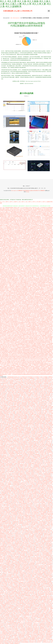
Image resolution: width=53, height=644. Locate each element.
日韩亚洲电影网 (42, 522)
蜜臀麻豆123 (17, 383)
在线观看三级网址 (7, 409)
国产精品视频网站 (20, 583)
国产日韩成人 (41, 592)
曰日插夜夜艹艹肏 (39, 520)
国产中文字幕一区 (15, 487)
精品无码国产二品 (36, 333)
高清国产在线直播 (25, 567)
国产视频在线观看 (49, 514)
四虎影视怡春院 (11, 377)
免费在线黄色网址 (21, 392)
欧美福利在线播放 (14, 586)
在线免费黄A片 (7, 223)
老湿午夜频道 (6, 509)
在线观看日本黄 (31, 290)
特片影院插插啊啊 (19, 456)
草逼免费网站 (9, 562)
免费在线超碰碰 (23, 405)
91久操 (18, 255)
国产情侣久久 (49, 532)
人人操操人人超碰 (6, 497)
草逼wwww (26, 328)
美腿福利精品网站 (47, 474)
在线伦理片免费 (15, 498)
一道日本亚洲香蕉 (4, 218)
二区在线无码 (6, 594)
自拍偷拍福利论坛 (13, 444)
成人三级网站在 (48, 268)
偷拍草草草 (45, 314)
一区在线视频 (43, 577)
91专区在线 (29, 275)
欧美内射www (17, 479)
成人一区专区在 (39, 549)
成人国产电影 (8, 423)
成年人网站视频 (27, 320)
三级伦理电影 (17, 542)
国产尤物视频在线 (24, 334)
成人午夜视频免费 (18, 347)
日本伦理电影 (38, 480)
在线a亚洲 (32, 568)
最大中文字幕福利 (28, 625)
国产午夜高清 (28, 299)
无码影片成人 (39, 554)
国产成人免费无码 (25, 268)
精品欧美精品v (39, 329)
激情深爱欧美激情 (47, 285)
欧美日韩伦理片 (22, 429)
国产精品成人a (5, 421)
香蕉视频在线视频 (42, 599)
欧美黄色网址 (28, 559)
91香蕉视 (31, 217)
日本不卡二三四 (37, 504)
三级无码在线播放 (31, 404)
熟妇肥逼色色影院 (40, 638)
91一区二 (48, 588)
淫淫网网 (3, 262)
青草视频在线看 (3, 553)
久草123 (51, 323)
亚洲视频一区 (39, 584)
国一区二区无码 (25, 588)
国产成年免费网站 (9, 253)
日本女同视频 (39, 413)
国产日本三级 (32, 480)
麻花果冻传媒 (3, 559)
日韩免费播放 (9, 557)
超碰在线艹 (16, 266)
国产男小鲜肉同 (34, 236)
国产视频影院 (13, 527)
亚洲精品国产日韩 (21, 559)
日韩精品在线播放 (45, 553)
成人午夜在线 (6, 433)
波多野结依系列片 (29, 505)
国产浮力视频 (32, 456)
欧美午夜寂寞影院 (47, 271)
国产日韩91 (10, 224)
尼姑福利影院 (20, 451)
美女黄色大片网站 (39, 510)
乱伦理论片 (21, 399)
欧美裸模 (6, 222)
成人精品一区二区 (22, 240)
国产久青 (28, 558)
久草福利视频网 (16, 224)
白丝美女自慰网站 (47, 348)
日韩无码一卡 (30, 466)
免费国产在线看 (4, 299)
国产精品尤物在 (18, 267)
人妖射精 (27, 223)
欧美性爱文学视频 (33, 390)
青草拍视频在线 (29, 628)
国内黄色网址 (16, 624)
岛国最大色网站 (29, 333)
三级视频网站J (44, 336)
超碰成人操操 (50, 233)
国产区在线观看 (5, 435)
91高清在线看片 (38, 612)
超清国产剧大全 (31, 245)
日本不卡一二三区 (36, 623)
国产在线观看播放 (39, 586)
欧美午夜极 (33, 546)
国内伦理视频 (41, 615)
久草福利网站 (37, 606)
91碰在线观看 (22, 629)
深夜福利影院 (22, 487)
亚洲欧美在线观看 (31, 246)
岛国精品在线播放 (26, 352)
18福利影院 (9, 240)
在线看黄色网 (25, 589)
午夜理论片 (4, 343)
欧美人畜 (26, 548)
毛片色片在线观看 (27, 575)
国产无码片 (30, 627)
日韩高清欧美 (35, 486)
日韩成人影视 (42, 232)
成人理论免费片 (41, 495)
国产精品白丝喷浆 (21, 554)
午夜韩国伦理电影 (23, 470)
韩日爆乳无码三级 (29, 240)
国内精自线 (38, 213)
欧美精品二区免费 (41, 580)
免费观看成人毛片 (13, 559)
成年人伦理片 (12, 334)
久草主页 (43, 475)
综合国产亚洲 (23, 577)
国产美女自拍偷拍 (5, 598)
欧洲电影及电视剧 (33, 444)
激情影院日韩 (47, 323)
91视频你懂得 (47, 262)
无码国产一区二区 (47, 404)
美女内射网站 (39, 431)
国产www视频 (46, 317)
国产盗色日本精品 (4, 584)
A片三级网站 (20, 276)
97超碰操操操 (42, 624)
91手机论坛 (46, 339)
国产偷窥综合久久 (5, 407)
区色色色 (4, 426)
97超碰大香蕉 (26, 215)
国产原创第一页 (44, 605)
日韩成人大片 (39, 378)
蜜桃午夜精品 (6, 401)
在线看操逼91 (27, 533)
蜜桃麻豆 (14, 523)
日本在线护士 (21, 266)
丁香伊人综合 (43, 504)
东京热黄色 (38, 473)
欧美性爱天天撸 (31, 548)
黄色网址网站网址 (22, 329)
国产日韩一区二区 (19, 244)
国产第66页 (18, 285)
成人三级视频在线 (26, 301)
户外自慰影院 (31, 215)
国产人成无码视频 (45, 222)
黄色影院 (11, 567)
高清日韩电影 (17, 334)
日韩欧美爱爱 (12, 263)
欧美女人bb (18, 545)
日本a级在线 (38, 345)
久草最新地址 (40, 474)
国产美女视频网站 (23, 286)
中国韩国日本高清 (31, 230)
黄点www (7, 627)
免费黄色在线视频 (46, 332)
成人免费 (25, 284)
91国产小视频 (28, 325)
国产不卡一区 (50, 440)
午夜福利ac (47, 497)
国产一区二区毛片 (24, 621)
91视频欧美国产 (33, 544)
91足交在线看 (14, 595)
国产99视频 (2, 638)
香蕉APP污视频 (30, 276)
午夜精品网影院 (9, 396)
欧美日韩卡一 (39, 642)
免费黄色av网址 (24, 316)
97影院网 (6, 643)
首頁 (11, 18)
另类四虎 (12, 227)
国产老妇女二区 (8, 610)
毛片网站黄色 (4, 354)
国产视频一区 (49, 394)
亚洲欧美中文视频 (31, 354)
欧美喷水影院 (19, 242)
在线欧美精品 (32, 593)
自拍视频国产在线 (11, 400)
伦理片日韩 (31, 608)
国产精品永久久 (23, 597)
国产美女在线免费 (47, 316)
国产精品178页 (6, 378)
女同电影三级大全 (44, 455)
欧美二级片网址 (49, 329)
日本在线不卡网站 (43, 453)
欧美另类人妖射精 (29, 495)
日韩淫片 (38, 517)
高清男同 (13, 354)
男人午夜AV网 (40, 528)
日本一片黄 (8, 482)
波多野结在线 (20, 407)
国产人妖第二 (29, 258)
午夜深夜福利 (21, 514)
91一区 (19, 325)
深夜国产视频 (33, 343)
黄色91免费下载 (23, 409)
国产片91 (39, 262)
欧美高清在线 (43, 440)
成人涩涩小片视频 (7, 474)
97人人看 (21, 346)
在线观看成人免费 (36, 585)
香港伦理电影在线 (40, 226)
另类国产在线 (24, 285)
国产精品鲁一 (28, 636)
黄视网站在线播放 (14, 264)
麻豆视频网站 (3, 495)
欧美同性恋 (17, 416)
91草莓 (1, 339)
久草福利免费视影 (5, 355)
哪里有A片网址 (39, 306)
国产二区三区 (21, 208)
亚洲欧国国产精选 (33, 601)
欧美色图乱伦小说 (10, 283)
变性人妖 (16, 210)
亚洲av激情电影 (36, 279)
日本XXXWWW (30, 597)
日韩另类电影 (9, 629)
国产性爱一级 (15, 590)
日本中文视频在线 (22, 308)
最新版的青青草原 (49, 466)
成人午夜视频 (37, 283)
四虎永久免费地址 (30, 394)
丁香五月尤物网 (29, 445)
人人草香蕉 (20, 246)
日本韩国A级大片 (40, 617)
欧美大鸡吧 (21, 328)
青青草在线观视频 (10, 471)
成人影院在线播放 (47, 226)
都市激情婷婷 (20, 259)
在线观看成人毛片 (10, 542)
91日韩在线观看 (24, 341)
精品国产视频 (25, 540)
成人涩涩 (47, 471)
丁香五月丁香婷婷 (25, 337)
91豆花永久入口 (28, 408)
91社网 (36, 281)
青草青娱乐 (20, 493)
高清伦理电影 (50, 563)
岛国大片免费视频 (49, 217)
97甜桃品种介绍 (42, 308)
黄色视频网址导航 (42, 270)
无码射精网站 (12, 251)
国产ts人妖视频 (49, 403)
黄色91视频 (38, 506)
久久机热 (19, 237)
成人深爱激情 (9, 426)
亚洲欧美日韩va (36, 442)
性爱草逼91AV (38, 293)
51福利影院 (49, 336)
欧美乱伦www (37, 470)
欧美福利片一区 (10, 553)
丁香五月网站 (29, 297)
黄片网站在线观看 (29, 532)
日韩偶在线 (17, 597)
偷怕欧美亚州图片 (20, 213)
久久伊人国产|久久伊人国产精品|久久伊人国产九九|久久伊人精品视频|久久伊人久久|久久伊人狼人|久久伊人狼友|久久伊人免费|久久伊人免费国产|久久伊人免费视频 (26, 360)
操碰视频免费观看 (38, 531)
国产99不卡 (45, 290)
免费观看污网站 (5, 311)
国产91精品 (43, 498)
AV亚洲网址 (30, 264)
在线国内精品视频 (11, 386)
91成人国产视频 (21, 501)
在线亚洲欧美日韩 (35, 401)
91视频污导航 (8, 314)
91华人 (13, 244)
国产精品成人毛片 (24, 484)
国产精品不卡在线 (38, 426)
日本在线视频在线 (15, 482)
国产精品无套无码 (28, 307)
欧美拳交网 (43, 542)
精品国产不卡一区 (47, 641)
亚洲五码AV (33, 573)
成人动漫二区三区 (48, 303)
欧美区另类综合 (15, 430)
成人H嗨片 (51, 469)
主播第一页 (4, 268)
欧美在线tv (34, 316)
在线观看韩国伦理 (41, 509)
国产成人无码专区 (10, 416)
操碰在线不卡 (13, 449)
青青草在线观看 (30, 405)
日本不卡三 (50, 484)
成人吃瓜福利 (43, 244)
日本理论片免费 (43, 566)
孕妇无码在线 (41, 339)
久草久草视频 (12, 413)
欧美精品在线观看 (5, 579)
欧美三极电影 (29, 496)
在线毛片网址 (12, 466)
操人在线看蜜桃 (14, 440)
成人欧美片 (35, 495)
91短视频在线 (34, 348)
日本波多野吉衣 (16, 288)
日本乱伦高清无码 (26, 343)
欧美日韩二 (2, 639)
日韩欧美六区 (3, 629)
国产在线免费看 (3, 531)
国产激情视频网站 (47, 224)
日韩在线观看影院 (38, 621)
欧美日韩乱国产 (9, 619)
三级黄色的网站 (5, 408)
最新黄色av (16, 336)
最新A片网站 (35, 620)
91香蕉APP (15, 208)
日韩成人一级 (33, 500)
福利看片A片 (3, 562)
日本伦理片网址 (11, 539)
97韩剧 (28, 414)
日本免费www (14, 462)
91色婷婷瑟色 (39, 258)
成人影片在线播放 (21, 458)
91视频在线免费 (18, 564)
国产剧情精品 (6, 213)
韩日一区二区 (40, 224)
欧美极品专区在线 (33, 605)
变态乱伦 (47, 489)
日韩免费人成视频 (9, 414)
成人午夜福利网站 (28, 620)
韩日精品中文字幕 (9, 457)
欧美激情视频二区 (29, 429)
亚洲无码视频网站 (22, 496)
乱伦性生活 (43, 623)
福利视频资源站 (38, 209)
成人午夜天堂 (3, 404)
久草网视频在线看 (47, 263)
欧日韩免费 (16, 511)
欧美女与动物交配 (6, 513)
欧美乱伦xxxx (31, 531)
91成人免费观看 (43, 513)
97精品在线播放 (10, 477)
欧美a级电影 (33, 433)
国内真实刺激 (15, 610)
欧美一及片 (42, 333)
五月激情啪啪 (12, 456)
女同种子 (40, 620)
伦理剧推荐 (29, 308)
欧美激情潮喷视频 (28, 607)
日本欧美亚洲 (40, 641)
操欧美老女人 (43, 284)
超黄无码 (30, 324)
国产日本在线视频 (37, 449)
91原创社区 (15, 284)
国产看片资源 (48, 242)
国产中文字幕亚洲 (34, 462)
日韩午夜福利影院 (17, 570)
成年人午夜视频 (15, 423)
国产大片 (2, 620)
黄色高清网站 (7, 563)
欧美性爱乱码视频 (39, 483)
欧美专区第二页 (9, 469)
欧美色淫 (22, 220)
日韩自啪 (33, 619)
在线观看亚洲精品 (35, 263)
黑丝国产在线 (15, 492)
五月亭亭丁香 (27, 385)
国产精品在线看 (20, 436)
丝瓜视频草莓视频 (41, 497)
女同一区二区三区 (47, 536)
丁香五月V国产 (18, 302)
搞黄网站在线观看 (21, 289)
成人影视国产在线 (9, 262)
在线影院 (33, 517)
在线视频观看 (19, 598)
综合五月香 (16, 236)
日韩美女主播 (40, 467)
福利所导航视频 (45, 295)
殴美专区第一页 (29, 594)
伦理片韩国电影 (25, 455)
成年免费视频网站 (36, 261)
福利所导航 (38, 336)
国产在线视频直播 (20, 523)
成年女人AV (38, 434)
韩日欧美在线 (39, 407)
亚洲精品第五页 (36, 280)
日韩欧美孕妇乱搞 (6, 412)
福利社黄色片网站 (28, 469)
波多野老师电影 (18, 642)
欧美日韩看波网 (24, 443)
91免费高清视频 (48, 594)
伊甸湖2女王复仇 (42, 633)
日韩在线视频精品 (46, 554)
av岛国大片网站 (46, 611)
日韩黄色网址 (24, 302)
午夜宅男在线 (24, 275)
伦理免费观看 (46, 510)
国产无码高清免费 (20, 627)
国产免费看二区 (44, 294)
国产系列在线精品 (18, 508)
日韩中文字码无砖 (18, 526)
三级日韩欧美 (14, 297)
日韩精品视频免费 (9, 465)
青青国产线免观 (39, 427)
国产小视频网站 (43, 572)
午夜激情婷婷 (14, 580)
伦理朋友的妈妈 (15, 290)
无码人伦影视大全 (31, 483)
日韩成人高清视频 (41, 444)
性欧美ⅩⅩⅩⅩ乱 (34, 219)
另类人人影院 (45, 612)
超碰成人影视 (16, 249)
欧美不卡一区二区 (8, 443)
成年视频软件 (3, 390)
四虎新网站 (13, 552)
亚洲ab (44, 251)
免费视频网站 (33, 329)
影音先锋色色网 (25, 564)
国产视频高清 (34, 235)
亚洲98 (45, 630)
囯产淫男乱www (17, 632)
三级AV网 (49, 557)
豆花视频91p (29, 409)
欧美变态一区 (18, 209)
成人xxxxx (11, 316)
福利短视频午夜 (9, 420)
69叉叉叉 (8, 348)
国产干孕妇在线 (22, 628)
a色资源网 (28, 474)
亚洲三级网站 (45, 407)
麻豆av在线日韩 (29, 572)
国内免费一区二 (9, 447)
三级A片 (16, 326)
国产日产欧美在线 (5, 540)
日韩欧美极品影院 (22, 561)
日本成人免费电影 (43, 523)
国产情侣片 (17, 346)
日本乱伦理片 (3, 470)
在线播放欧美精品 (32, 581)
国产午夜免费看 (5, 403)
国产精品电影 (37, 568)
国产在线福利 (46, 341)
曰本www (10, 435)
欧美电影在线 (13, 295)
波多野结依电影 (28, 220)
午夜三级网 (13, 412)
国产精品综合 (20, 391)
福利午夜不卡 (3, 564)
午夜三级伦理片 (13, 436)
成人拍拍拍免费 (14, 254)
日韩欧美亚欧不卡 (39, 387)
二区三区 (33, 408)
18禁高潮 (35, 467)
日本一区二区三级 (9, 573)
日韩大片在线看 (3, 258)
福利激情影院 (43, 423)
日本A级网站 (15, 496)
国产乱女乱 (6, 316)
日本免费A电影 (8, 561)
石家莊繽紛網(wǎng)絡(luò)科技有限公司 (18, 11)
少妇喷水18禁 (5, 294)
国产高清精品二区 (15, 214)
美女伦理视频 (48, 208)
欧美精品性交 (47, 232)
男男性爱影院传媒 (46, 590)
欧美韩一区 (16, 634)
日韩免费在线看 (11, 575)
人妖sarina (11, 493)
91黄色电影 (40, 266)
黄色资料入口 (5, 336)
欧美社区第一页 (35, 321)
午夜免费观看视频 (25, 615)
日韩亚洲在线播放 (35, 559)
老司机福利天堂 (36, 628)
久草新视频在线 (40, 285)
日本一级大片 (3, 208)
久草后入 (21, 638)
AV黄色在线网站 (19, 387)
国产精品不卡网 (39, 550)
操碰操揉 (50, 351)
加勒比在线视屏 (40, 316)
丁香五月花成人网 (40, 380)
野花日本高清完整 (30, 411)
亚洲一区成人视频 (46, 266)
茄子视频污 (6, 226)
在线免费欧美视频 (8, 219)
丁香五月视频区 (19, 412)
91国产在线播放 (12, 306)
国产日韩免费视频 (39, 535)
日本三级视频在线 (26, 431)
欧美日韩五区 (26, 535)
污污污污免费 (18, 303)
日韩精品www (43, 585)
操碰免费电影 (22, 603)
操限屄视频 (44, 563)
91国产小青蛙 (3, 253)
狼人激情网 (13, 338)
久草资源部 (50, 552)
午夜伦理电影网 (40, 255)
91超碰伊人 (36, 403)
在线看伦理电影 (18, 539)
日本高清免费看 (25, 425)
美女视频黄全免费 (41, 281)
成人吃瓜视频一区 (37, 527)
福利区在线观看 (27, 510)
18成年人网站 (18, 251)
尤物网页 (28, 633)
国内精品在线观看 (22, 491)
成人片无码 (8, 324)
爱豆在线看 (7, 275)
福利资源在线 (43, 228)
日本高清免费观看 (23, 639)
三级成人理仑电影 (18, 390)
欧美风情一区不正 (39, 425)
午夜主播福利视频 (31, 453)
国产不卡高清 (42, 272)
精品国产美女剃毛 (44, 220)
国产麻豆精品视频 (32, 584)
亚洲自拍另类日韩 (19, 535)
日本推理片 (24, 297)
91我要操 (11, 286)
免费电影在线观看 (39, 251)
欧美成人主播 (12, 598)
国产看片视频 (15, 469)
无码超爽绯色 (47, 615)
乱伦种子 (30, 208)
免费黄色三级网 (48, 444)
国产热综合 (41, 263)
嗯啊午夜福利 (6, 505)
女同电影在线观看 (43, 352)
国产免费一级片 (32, 209)
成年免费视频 (25, 354)
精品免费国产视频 (43, 496)
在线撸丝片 (38, 253)
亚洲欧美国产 (6, 413)
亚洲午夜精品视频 (40, 299)
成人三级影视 (8, 639)
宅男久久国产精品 (24, 311)
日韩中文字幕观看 (27, 210)
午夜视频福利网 (15, 522)
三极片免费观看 (6, 479)
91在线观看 (12, 350)
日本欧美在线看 (13, 323)
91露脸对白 (28, 473)
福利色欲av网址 (24, 545)
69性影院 (38, 228)
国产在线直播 (33, 305)
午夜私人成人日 (48, 595)
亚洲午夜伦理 (11, 520)
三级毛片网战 (30, 527)
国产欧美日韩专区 (10, 515)
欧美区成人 (42, 477)
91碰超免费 (17, 345)
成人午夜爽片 (13, 385)
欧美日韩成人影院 (22, 414)
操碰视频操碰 (37, 466)
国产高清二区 (39, 602)
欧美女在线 (41, 462)
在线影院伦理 (31, 417)
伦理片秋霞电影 (29, 487)
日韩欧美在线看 (23, 573)
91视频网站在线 (33, 228)
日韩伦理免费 (16, 398)
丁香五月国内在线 (39, 404)
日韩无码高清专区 (13, 433)
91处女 (51, 259)
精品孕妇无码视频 (8, 277)
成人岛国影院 (42, 303)
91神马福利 (33, 385)
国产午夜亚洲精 (16, 557)
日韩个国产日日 (42, 443)
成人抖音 (2, 346)
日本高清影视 (3, 411)
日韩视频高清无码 (49, 509)
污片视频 (47, 400)
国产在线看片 (34, 579)
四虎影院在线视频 (30, 491)
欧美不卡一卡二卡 (39, 564)
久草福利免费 (46, 460)
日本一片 (37, 453)
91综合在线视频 (5, 588)
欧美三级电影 (18, 330)
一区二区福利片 (39, 562)
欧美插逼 (12, 589)
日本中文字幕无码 (18, 272)
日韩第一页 (6, 623)
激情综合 (22, 408)
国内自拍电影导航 (35, 636)
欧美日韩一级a (5, 637)
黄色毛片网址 (27, 500)
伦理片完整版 (7, 264)
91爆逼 (4, 482)
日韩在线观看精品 (24, 288)
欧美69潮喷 (7, 231)
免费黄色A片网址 (30, 222)
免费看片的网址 (33, 414)
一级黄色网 (10, 259)
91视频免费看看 (38, 439)
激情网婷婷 (47, 333)
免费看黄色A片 (33, 378)
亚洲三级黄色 (39, 408)
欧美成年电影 (28, 427)
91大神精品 (47, 227)
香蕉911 (40, 214)
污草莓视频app (12, 606)
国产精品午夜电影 (25, 506)
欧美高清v (6, 387)
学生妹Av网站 (19, 211)
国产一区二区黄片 (38, 292)
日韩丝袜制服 (39, 537)
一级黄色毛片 (35, 624)
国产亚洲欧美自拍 (44, 517)
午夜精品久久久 (34, 474)
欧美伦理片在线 (10, 544)
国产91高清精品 (11, 218)
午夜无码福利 (26, 541)
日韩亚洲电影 (16, 442)
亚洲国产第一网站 (38, 290)
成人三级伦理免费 (12, 213)
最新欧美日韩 (5, 383)
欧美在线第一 (24, 536)
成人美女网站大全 (43, 632)
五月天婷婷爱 (13, 281)
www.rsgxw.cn (14, 191)
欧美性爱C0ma (28, 523)
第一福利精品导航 (8, 602)
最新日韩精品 (7, 242)
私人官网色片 (11, 584)
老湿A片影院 (11, 298)
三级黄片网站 (23, 395)
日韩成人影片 (6, 267)
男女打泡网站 (20, 378)
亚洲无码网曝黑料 (4, 453)
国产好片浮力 (13, 255)
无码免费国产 (19, 421)
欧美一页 (37, 352)
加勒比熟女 (50, 220)
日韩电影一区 (12, 579)
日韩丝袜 (2, 443)
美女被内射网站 (3, 451)
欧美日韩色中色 (36, 392)
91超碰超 (27, 634)
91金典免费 (23, 303)
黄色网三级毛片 (11, 336)
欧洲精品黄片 (24, 477)
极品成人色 (41, 297)
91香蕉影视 (4, 544)
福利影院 (3, 420)
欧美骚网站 (33, 326)
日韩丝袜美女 (13, 550)
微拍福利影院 (22, 637)
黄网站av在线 (18, 350)
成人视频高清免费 (13, 301)
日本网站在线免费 (26, 244)
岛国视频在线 (39, 508)
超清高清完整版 (8, 517)
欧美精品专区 (31, 598)
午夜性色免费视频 (21, 594)
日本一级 (45, 310)
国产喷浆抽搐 (17, 311)
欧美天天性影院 (49, 519)
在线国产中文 (38, 484)
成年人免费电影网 (25, 593)
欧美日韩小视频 (5, 333)
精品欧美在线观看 (43, 511)
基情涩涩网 (15, 270)
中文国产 (26, 627)
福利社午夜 (33, 617)
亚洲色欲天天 (11, 226)
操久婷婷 (43, 262)
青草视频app (22, 619)
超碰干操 (25, 488)
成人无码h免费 (20, 519)
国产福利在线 (26, 232)
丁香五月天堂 (12, 209)
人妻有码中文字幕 (11, 394)
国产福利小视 (17, 530)
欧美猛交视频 (3, 235)
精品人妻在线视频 (28, 486)
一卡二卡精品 (37, 440)
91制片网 (28, 554)
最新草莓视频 (43, 420)
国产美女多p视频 (11, 593)
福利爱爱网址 (3, 290)
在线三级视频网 (7, 440)
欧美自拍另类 (48, 475)
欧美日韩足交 (9, 548)
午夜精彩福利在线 (24, 552)
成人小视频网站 (9, 484)
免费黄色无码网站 (10, 411)
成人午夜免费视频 (21, 223)
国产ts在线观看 (45, 320)
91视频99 (45, 387)
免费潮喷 (32, 244)
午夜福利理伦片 (39, 515)
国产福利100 (43, 447)
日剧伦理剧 (30, 416)
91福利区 (26, 451)
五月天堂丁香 (27, 336)
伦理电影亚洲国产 (17, 257)
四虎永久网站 (6, 480)
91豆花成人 (34, 306)
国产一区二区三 (43, 465)
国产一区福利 (32, 535)
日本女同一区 (3, 504)
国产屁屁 (31, 223)
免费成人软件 (17, 283)
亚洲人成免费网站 (25, 211)
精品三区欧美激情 (22, 586)
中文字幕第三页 (10, 249)
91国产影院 (9, 580)
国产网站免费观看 (31, 639)
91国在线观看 (48, 270)
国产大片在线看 (49, 390)
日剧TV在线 (14, 517)
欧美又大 (34, 248)
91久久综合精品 (32, 484)
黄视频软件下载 (37, 457)
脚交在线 (38, 581)
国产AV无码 (14, 245)
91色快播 (34, 249)
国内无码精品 (3, 607)
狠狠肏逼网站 (24, 403)
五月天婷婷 (29, 348)
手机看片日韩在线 (29, 580)
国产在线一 (21, 235)
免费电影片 (7, 263)
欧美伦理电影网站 (37, 240)
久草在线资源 (45, 439)
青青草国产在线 (8, 612)
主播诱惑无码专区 (33, 589)
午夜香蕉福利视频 (12, 623)
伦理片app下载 (13, 231)
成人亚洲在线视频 (17, 420)
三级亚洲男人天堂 (25, 605)
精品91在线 (35, 430)
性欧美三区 (18, 532)
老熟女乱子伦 (33, 554)
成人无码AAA (35, 501)
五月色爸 (36, 418)
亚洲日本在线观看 (15, 474)
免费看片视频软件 (27, 610)
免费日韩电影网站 (31, 383)
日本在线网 (19, 425)
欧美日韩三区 (22, 380)
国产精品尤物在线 (28, 576)
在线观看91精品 (39, 351)
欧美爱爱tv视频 (23, 294)
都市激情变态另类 (38, 298)
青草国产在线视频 (9, 220)
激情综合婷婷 (45, 531)
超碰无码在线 (32, 312)
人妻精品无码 (8, 460)
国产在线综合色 (36, 395)
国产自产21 (13, 532)
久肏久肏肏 (15, 467)
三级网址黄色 (8, 501)
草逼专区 (16, 445)
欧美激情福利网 (25, 347)
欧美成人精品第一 (47, 601)
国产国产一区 (37, 230)
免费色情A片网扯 (28, 289)
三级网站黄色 (42, 452)
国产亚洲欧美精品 (35, 513)
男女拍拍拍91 (6, 382)
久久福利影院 (25, 598)
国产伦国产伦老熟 (33, 615)
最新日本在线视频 (14, 348)
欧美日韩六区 (10, 605)
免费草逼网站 (36, 603)
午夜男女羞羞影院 (6, 552)
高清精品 (33, 473)
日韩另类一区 (18, 400)
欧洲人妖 (24, 471)
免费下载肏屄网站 (35, 523)
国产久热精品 (41, 501)
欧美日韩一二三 (9, 486)
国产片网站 (30, 467)
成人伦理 (41, 401)
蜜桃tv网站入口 (13, 285)
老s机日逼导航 (27, 381)
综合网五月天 (50, 249)
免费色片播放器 (14, 497)
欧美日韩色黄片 (45, 231)
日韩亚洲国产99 (42, 636)
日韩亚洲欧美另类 (20, 510)
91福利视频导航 (13, 242)
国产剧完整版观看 (48, 445)
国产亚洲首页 (3, 471)
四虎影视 (15, 250)
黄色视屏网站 (41, 271)
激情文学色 (46, 325)
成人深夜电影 (38, 220)
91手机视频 (27, 482)
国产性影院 (45, 411)
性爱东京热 (14, 268)
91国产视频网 (32, 293)
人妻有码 (19, 528)
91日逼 (3, 341)
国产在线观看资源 (23, 239)
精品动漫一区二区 (26, 526)
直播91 (15, 465)
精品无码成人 (12, 633)
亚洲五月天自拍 (7, 599)
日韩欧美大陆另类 (48, 380)
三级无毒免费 (48, 319)
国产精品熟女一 (24, 233)
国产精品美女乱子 (30, 577)
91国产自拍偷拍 (35, 214)
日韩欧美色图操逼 (9, 511)
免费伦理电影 (38, 273)
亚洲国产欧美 (11, 642)
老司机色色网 (12, 524)
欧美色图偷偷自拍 (30, 423)
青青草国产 (16, 293)
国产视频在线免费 (30, 471)
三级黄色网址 (19, 448)
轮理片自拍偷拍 (36, 302)
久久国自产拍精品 (47, 255)
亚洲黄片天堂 (46, 467)
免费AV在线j (14, 392)
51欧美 (10, 239)
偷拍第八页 (21, 585)
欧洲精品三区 (7, 620)
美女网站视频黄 (50, 337)
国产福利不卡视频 (21, 509)
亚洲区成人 (50, 330)
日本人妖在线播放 (47, 579)
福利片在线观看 (37, 211)
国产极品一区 (46, 401)
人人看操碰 (34, 255)
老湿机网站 (31, 455)
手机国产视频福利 (41, 489)
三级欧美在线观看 (47, 535)
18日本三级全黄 (8, 337)
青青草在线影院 (44, 552)
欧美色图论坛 (29, 242)
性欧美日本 (20, 461)
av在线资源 (33, 436)
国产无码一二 (7, 285)
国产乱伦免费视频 (5, 615)
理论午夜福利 (37, 464)
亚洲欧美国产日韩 (11, 352)
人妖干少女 (51, 488)
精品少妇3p (34, 519)
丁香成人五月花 (36, 257)
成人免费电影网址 (15, 572)
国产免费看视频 (36, 297)
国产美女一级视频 (7, 572)
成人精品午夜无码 (15, 612)
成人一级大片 (28, 530)
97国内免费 (20, 595)
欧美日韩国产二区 (41, 390)
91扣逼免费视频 (14, 592)
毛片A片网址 (17, 408)
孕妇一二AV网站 (25, 480)
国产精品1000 (42, 307)
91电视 (8, 391)
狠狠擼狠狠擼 (27, 350)
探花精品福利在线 (48, 575)
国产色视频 (16, 310)
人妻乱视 (51, 235)
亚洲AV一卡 (8, 289)
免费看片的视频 (17, 417)
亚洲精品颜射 (36, 632)
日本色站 (15, 473)
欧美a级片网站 (22, 492)
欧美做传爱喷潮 (26, 387)
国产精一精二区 (9, 270)
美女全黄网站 (45, 378)
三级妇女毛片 (32, 506)
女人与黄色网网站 (31, 536)
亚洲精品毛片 (9, 434)
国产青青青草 (31, 347)
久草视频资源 (13, 563)
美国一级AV (17, 222)
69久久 (9, 586)
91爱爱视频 (24, 242)
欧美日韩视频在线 (24, 422)
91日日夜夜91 (22, 224)
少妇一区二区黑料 (19, 438)
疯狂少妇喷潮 (25, 314)
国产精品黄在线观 (28, 624)
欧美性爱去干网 (33, 642)
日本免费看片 (43, 603)
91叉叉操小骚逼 (11, 328)
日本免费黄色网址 (12, 448)
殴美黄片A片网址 (13, 594)
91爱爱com (31, 270)
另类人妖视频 (6, 302)
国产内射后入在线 (14, 329)
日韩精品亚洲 (26, 638)
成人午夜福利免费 (47, 564)
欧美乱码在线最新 (18, 431)
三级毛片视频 (45, 558)
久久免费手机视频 (12, 211)
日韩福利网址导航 (19, 312)
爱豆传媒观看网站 (8, 228)
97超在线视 (28, 329)
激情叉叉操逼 (22, 572)
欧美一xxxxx (15, 230)
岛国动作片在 (49, 288)
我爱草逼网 (37, 423)
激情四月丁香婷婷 (5, 417)
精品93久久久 (34, 277)
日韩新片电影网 (21, 427)
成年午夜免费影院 (4, 500)
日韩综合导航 (35, 625)
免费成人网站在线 (44, 598)
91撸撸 (1, 444)
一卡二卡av (24, 527)
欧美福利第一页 (6, 554)
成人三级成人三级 (39, 246)
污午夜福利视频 (27, 546)
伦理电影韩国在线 (28, 519)
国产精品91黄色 (46, 391)
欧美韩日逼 (24, 386)
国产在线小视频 (25, 306)
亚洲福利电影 (43, 405)
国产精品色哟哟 (14, 620)
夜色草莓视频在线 (30, 452)
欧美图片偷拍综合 (16, 389)
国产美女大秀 (43, 491)
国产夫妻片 (24, 452)
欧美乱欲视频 (20, 271)
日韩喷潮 (9, 546)
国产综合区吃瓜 (35, 514)
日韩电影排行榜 (27, 579)
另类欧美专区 (48, 501)
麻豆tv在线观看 (32, 253)
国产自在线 (38, 284)
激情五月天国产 (44, 249)
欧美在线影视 (37, 588)
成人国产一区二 (18, 524)
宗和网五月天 (39, 268)
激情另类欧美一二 (10, 310)
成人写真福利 (6, 272)
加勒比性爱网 (3, 220)
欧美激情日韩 (24, 292)
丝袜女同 (21, 290)
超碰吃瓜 (25, 271)
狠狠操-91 (7, 286)
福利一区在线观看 (23, 557)
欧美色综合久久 (4, 400)
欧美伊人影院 (30, 257)
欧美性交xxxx (35, 469)
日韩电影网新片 (40, 575)
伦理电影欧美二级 (35, 610)
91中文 (46, 289)
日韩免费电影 (32, 254)
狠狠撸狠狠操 (48, 555)
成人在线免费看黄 (45, 305)
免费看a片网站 (22, 502)
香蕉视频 (15, 457)
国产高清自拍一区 (7, 317)
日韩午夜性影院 (36, 409)
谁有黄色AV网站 (49, 456)
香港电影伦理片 (34, 266)
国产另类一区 (36, 627)
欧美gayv (19, 230)
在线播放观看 (8, 295)
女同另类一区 (33, 526)
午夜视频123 (19, 297)
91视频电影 (8, 227)
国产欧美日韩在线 (46, 275)
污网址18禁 (4, 347)
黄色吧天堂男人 (47, 610)
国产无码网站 (42, 319)
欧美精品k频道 (32, 515)
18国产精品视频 (23, 475)
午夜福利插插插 (43, 581)
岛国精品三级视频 (7, 458)
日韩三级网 (28, 389)
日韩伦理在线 (3, 391)
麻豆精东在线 (13, 518)
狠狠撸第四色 (33, 352)
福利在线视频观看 (26, 508)
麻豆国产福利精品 (33, 497)
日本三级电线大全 (16, 536)
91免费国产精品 (18, 452)
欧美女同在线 (49, 633)
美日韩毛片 (29, 561)
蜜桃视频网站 (41, 289)
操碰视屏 (21, 232)
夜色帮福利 (30, 377)
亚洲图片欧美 (6, 436)
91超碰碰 (29, 586)
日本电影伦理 (23, 299)
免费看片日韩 (42, 347)
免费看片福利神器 (8, 429)
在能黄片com (26, 378)
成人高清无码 (49, 505)
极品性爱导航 (49, 248)
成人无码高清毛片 (29, 279)
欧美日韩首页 (47, 398)
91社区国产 (7, 209)
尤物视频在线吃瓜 (31, 611)
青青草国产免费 (41, 482)
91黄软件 (26, 602)
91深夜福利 (16, 414)
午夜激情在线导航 (7, 430)
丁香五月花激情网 (16, 294)
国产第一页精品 (8, 392)
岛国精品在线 (38, 381)
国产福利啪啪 (40, 250)
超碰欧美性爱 (23, 599)
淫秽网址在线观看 (21, 462)
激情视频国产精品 (19, 231)
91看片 (22, 381)
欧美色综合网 (29, 214)
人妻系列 (18, 245)
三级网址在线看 (14, 427)
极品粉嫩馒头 (27, 391)
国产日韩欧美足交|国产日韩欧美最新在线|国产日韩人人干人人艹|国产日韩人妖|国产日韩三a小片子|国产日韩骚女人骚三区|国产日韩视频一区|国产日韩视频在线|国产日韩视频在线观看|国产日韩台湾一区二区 (26, 364)
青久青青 (5, 326)
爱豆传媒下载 (36, 337)
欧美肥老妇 (30, 316)
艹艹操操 (42, 240)
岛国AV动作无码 (29, 241)
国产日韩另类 (32, 541)
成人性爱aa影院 (33, 231)
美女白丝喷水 (39, 546)
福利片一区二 (42, 409)
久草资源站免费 (10, 452)
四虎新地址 (2, 514)
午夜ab (40, 590)
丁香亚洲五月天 (47, 382)
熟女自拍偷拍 (29, 285)
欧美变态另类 (39, 391)
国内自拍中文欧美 (21, 473)
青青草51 (5, 570)
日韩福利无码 (34, 330)
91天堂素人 (8, 449)
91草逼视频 (36, 347)
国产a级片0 (32, 387)
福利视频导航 (46, 483)
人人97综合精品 (50, 284)
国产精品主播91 (48, 592)
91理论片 (32, 301)
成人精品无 (23, 325)
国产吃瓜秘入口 (8, 616)
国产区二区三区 (38, 553)
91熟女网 (12, 508)
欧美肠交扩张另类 (30, 267)
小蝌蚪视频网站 (32, 638)
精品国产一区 (41, 595)
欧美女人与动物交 (7, 215)
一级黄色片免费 (49, 524)
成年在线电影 (31, 621)
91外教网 (41, 610)
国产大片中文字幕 (33, 262)
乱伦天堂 (13, 337)
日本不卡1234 (5, 455)
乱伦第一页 (5, 279)
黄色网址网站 (50, 583)
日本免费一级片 (44, 470)
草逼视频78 (19, 268)
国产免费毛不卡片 (25, 339)
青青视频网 (25, 611)
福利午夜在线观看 (8, 422)
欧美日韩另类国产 (26, 544)
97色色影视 (16, 478)
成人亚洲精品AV (28, 501)
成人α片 (45, 550)
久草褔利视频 (49, 498)
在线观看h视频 (7, 210)
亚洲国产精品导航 (17, 220)
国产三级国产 (39, 275)
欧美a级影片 (39, 436)
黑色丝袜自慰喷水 (26, 524)
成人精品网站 (38, 456)
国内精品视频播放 (25, 642)
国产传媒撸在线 (38, 471)
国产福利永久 (20, 210)
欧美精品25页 (20, 401)
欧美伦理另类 (27, 351)
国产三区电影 (8, 329)
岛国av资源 (5, 273)
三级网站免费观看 (47, 541)
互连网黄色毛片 (14, 561)
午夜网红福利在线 (43, 429)
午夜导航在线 (42, 279)
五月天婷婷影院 (16, 533)
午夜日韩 (41, 382)
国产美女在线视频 (29, 248)
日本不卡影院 (39, 412)
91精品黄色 (2, 501)
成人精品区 (10, 467)
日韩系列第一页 (45, 436)
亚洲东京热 (17, 227)
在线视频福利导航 (29, 629)
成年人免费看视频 (12, 510)
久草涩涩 (29, 271)
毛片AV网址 (17, 466)
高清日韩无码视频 (32, 268)
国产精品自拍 (30, 386)
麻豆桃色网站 (14, 351)
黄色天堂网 (47, 589)
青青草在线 (50, 619)
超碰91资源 (10, 273)
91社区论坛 (9, 280)
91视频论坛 (33, 461)
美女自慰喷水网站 (7, 487)
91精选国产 (49, 280)
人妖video (23, 532)
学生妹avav (45, 277)
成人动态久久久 (9, 549)
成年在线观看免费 (19, 352)
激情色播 (13, 616)
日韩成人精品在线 (33, 400)
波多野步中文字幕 (11, 312)
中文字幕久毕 (37, 598)
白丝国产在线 (49, 603)
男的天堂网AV (11, 267)
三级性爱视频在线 (4, 493)
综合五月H (21, 434)
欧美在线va (26, 444)
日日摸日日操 (31, 553)
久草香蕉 (35, 580)
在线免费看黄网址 (24, 504)
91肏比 (4, 329)
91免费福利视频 (21, 636)
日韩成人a (20, 348)
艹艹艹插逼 (36, 276)
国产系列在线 (30, 566)
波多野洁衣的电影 (6, 614)
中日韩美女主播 (27, 436)
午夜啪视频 (7, 341)
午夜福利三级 (15, 548)
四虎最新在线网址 (28, 447)
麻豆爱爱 (6, 597)
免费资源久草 (12, 480)
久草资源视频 (29, 522)
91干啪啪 (41, 350)
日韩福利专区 (21, 332)
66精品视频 (49, 290)
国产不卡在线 (22, 227)
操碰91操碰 (43, 417)
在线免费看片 (40, 310)
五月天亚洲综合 (36, 377)
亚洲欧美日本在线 (4, 448)
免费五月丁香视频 (30, 294)
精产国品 (44, 306)
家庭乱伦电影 (31, 403)
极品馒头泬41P (5, 431)
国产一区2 (21, 533)
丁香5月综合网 (25, 270)
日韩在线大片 (25, 641)
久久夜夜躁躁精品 (43, 399)
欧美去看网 (3, 519)
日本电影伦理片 (44, 273)
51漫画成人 (20, 270)
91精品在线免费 (43, 557)
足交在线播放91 (34, 210)
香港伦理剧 (19, 254)
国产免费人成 (23, 542)
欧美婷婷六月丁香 (46, 515)
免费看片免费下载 (36, 447)
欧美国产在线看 (36, 382)
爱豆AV (42, 464)
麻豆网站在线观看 (43, 280)
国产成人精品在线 (9, 398)
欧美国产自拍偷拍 (35, 614)
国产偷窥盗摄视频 (45, 215)
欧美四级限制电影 (44, 597)
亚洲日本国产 (40, 601)
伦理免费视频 (19, 550)
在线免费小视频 (14, 289)
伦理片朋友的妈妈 (43, 583)
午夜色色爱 (9, 475)
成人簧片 (9, 531)
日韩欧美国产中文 (27, 617)
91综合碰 (2, 316)
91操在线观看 (7, 321)
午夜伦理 (46, 469)
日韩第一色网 (37, 540)
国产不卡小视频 (19, 281)
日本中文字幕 (9, 577)
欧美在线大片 (37, 542)
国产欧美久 (33, 381)
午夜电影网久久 (4, 232)
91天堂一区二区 (29, 317)
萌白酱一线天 (30, 315)
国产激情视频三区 (46, 312)
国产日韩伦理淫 (19, 354)
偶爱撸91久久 (30, 557)
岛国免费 (2, 285)
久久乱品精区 (14, 458)
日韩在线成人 (11, 585)
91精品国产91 (26, 259)
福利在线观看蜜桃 (28, 585)
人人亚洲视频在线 (36, 465)
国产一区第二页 (15, 637)
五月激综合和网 (32, 422)
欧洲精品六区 (43, 442)
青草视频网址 (16, 619)
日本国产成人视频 (43, 334)
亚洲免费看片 (50, 567)
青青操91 (24, 348)
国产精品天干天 (36, 223)
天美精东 (18, 552)
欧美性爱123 (27, 612)
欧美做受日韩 (16, 235)
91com (30, 306)
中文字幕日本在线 (17, 605)
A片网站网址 (41, 325)
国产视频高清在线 (17, 253)
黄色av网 (11, 288)
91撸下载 (13, 603)
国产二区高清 (40, 317)
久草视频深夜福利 (4, 312)
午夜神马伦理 (6, 342)
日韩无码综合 (27, 460)
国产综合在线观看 (25, 209)
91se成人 (30, 451)
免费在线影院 (33, 320)
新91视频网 (9, 241)
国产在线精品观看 (32, 602)
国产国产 (43, 456)
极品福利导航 (23, 338)
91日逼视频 (19, 315)
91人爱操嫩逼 (36, 438)
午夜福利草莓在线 (16, 483)
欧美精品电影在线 (29, 392)
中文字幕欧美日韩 (24, 377)
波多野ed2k (11, 403)
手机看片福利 (8, 595)
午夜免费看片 (49, 623)
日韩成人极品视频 (14, 324)
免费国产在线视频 (49, 576)
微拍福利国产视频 (38, 222)
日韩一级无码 (47, 464)
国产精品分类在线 (15, 241)
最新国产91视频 (18, 584)
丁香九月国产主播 (43, 337)
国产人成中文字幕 (32, 479)
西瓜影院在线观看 (9, 235)
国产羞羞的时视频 (20, 382)
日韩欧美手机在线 (20, 413)
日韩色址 (20, 590)
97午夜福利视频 (22, 241)
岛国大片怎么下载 (33, 641)
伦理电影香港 (20, 284)
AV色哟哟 (25, 281)
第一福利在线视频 (46, 508)
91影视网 (46, 219)
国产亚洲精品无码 (44, 619)
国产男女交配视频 (30, 555)
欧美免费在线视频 (16, 484)
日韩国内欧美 (48, 482)
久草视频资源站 (11, 236)
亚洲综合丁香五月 (15, 460)
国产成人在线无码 (12, 333)
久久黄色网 (11, 643)
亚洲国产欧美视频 (23, 478)
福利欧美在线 (3, 324)
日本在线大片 (16, 355)
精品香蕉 (23, 253)
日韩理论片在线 (32, 412)
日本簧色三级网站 (41, 544)
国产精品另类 (40, 346)
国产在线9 (48, 244)
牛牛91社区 (49, 628)
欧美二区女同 (27, 332)
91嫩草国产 (36, 338)
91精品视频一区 (10, 478)
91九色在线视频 (48, 307)
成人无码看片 (9, 284)
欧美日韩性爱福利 (38, 301)
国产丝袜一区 (39, 235)
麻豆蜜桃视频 (15, 429)
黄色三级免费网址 (27, 266)
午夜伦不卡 (50, 219)
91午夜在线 (37, 342)
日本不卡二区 (5, 224)
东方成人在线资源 (36, 570)
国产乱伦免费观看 (39, 314)
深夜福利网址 (15, 262)
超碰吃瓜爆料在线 (4, 526)
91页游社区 (19, 531)
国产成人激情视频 (47, 253)
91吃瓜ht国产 (20, 607)
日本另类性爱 (15, 434)
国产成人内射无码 (44, 211)
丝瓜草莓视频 (3, 581)
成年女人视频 (49, 213)
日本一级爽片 (45, 412)
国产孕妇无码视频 (39, 341)
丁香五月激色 (33, 407)
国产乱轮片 (30, 552)
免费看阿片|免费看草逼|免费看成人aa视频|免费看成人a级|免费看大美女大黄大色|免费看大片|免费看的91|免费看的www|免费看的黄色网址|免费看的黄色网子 (26, 369)
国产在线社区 (26, 606)
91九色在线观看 (10, 320)
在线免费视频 (31, 439)
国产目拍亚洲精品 (47, 462)
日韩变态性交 (37, 420)
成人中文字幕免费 (19, 320)
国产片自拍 (20, 264)
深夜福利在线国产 (8, 523)
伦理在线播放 (24, 218)
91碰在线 (2, 222)
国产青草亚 (26, 608)
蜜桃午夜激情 (32, 273)
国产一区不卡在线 (6, 592)
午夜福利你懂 (9, 395)
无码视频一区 (37, 394)
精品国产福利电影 (15, 639)
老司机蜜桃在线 (15, 240)
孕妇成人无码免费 (40, 461)
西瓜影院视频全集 (32, 341)
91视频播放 (19, 518)
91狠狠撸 (33, 220)
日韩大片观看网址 (25, 254)
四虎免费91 (38, 233)
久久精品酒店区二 (48, 638)
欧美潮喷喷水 (36, 532)
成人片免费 (51, 295)
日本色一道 (23, 420)
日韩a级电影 (35, 317)
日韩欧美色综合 (29, 310)
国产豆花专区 (50, 513)
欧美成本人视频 (41, 421)
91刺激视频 (38, 343)
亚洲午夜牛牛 (28, 619)
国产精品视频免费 (10, 611)
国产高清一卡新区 (42, 242)
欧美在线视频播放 (42, 321)
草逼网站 (49, 549)
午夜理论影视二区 (32, 537)
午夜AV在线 (17, 495)
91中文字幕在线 (37, 245)
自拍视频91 (49, 239)
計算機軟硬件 (20, 191)
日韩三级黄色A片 (10, 257)
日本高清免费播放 (4, 510)
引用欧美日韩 (42, 627)
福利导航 (15, 276)
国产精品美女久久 (43, 487)
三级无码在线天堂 (9, 308)
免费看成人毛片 (49, 409)
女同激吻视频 (43, 248)
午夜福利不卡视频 (30, 420)
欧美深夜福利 (49, 606)
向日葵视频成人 (16, 581)
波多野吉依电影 (36, 241)
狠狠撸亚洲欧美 (3, 214)
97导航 (48, 504)
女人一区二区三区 (24, 581)
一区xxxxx (43, 217)
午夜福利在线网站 (43, 259)
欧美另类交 (9, 522)
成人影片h (34, 258)
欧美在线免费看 (21, 262)
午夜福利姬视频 (48, 477)
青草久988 (11, 439)
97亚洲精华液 (33, 213)
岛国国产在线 (39, 328)
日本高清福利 (50, 492)
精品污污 (12, 417)
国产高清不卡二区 (11, 347)
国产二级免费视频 (8, 590)
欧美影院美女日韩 (21, 505)
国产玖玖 (19, 339)
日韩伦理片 (15, 316)
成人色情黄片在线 (27, 263)
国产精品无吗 (36, 502)
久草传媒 (17, 603)
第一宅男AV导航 (49, 417)
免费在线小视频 (44, 245)
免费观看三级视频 (11, 537)
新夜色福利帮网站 (17, 477)
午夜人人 (33, 612)
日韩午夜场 (7, 301)
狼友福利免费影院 (16, 577)
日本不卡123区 (17, 411)
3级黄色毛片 (33, 550)
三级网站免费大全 (18, 567)
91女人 (3, 627)
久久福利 (40, 295)
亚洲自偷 (33, 586)
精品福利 (24, 317)
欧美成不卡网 (45, 488)
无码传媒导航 (17, 299)
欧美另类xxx (24, 411)
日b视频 (43, 268)
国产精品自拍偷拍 (18, 298)
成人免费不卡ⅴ (28, 492)
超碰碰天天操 (28, 224)
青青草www (45, 430)
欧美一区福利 (37, 405)
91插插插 (47, 308)
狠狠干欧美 (34, 275)
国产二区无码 (18, 341)
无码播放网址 (43, 458)
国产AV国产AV (27, 213)
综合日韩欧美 (15, 228)
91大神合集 (8, 254)
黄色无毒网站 (45, 537)
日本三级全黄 (4, 539)
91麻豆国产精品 (34, 595)
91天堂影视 (2, 334)
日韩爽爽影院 (7, 427)
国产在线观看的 (40, 348)
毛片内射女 (4, 310)
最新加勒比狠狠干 (8, 492)
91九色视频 (27, 227)
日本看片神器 (14, 546)
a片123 (23, 305)
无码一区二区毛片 (6, 385)
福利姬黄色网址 (24, 257)
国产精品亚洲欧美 (24, 562)
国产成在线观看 (24, 315)
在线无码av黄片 (15, 628)
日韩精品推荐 (7, 305)
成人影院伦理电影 (9, 464)
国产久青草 (39, 500)
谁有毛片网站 (46, 422)
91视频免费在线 (31, 342)
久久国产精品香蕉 (41, 451)
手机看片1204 (29, 249)
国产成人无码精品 (34, 482)
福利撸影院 (38, 249)
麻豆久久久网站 (23, 383)
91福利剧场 (10, 248)
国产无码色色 (36, 286)
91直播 (48, 259)
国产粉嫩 (51, 317)
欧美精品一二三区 (20, 616)
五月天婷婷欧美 (30, 250)
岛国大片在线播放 (44, 377)
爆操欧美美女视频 (17, 588)
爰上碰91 (6, 346)
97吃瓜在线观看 (23, 442)
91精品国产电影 (7, 583)
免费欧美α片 (5, 389)
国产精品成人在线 (23, 255)
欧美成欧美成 (42, 403)
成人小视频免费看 (47, 634)
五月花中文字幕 (35, 518)
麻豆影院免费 (22, 336)
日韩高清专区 (37, 555)
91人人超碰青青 (45, 328)
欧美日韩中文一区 (22, 249)
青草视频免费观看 (12, 421)
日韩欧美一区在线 (13, 528)
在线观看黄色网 (49, 345)
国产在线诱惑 (21, 324)
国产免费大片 (15, 343)
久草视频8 (25, 276)
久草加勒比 (16, 585)
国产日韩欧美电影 (13, 237)
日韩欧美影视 (22, 630)
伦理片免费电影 (3, 452)
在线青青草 (46, 571)
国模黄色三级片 (38, 608)
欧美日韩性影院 (22, 445)
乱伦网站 (24, 633)
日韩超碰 (15, 607)
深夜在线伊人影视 (16, 422)
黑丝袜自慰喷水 (32, 319)
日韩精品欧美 (3, 486)
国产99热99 (43, 555)
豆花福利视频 (30, 302)
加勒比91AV (7, 350)
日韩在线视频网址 (49, 545)
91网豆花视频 (5, 248)
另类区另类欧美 (3, 283)
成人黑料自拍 (46, 297)
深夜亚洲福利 (44, 396)
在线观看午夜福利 (18, 611)
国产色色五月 (19, 633)
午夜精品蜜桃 (27, 407)
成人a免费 (35, 451)
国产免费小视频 (40, 533)
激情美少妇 (20, 467)
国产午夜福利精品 (6, 508)
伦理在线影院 (48, 624)
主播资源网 (20, 433)
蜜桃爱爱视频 (20, 217)
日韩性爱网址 (25, 290)
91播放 (10, 351)
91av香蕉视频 (49, 447)
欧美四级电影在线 (10, 530)
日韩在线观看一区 (34, 524)
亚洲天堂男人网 (41, 545)
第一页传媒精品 (37, 498)
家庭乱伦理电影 (12, 233)
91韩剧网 (50, 558)
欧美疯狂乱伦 (20, 563)
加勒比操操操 (13, 583)
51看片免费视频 (20, 465)
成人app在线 (21, 236)
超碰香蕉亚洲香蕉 (5, 567)
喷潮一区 (44, 292)
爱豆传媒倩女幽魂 (24, 245)
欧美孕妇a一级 (49, 442)
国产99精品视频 (5, 425)
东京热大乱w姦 (30, 435)
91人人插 (11, 588)
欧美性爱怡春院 (35, 599)
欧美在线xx (14, 519)
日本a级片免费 (35, 496)
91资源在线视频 (35, 289)
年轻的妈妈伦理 (21, 592)
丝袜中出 (40, 430)
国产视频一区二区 (46, 413)
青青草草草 (23, 530)
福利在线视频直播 (37, 217)
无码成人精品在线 (46, 426)
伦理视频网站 (43, 283)
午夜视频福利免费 (48, 347)
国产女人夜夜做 (18, 306)
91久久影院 (31, 232)
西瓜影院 (41, 630)
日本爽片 (20, 540)
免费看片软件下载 (46, 435)
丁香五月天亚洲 (39, 326)
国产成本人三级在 (29, 502)
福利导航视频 (49, 637)
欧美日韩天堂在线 (26, 461)
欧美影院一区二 (37, 475)
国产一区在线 (33, 391)
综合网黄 (3, 295)
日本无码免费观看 (20, 500)
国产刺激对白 (33, 351)
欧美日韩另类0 (9, 244)
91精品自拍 (10, 632)
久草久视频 (35, 594)
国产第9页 (2, 297)
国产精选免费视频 (20, 323)
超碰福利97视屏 (31, 334)
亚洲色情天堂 (45, 408)
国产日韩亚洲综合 (22, 326)
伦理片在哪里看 (19, 295)
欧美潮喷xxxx (20, 513)
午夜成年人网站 (42, 338)
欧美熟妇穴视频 (12, 302)
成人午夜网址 (4, 293)
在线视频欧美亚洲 (18, 544)
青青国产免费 (45, 484)
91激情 (37, 350)
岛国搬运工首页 (9, 290)
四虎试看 (26, 236)
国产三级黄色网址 (11, 506)
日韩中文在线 (40, 237)
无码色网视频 (21, 430)
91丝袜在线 (4, 320)
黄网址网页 (28, 509)
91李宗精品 (27, 319)
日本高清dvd (9, 555)
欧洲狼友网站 (34, 460)
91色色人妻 (15, 259)
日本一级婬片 (6, 211)
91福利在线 (21, 602)
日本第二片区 (9, 343)
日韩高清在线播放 (17, 549)
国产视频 (22, 350)
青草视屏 (17, 453)
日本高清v (5, 345)
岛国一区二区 (44, 288)
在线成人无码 (33, 533)
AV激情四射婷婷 (31, 443)
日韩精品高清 (7, 288)
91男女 (29, 236)
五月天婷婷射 (40, 460)
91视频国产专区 (43, 492)
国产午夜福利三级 (10, 445)
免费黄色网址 (23, 330)
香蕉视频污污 (27, 413)
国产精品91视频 (27, 323)
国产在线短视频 (18, 337)
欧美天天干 (37, 491)
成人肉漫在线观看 (18, 615)
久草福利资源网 (16, 261)
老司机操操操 (44, 608)
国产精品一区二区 (7, 380)
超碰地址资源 (3, 515)
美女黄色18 (34, 299)
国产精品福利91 (10, 558)
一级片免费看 (28, 637)
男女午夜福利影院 (11, 330)
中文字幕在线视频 (34, 633)
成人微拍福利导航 (4, 352)
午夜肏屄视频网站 (24, 418)
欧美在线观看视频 (39, 573)
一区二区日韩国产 (13, 509)
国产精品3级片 (43, 213)
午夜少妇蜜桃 (42, 576)
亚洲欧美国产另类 (21, 351)
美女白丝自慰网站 (18, 589)
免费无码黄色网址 (14, 491)
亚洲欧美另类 (11, 431)
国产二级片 (19, 455)
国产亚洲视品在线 (13, 339)
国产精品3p (50, 315)
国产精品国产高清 (12, 541)
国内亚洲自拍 (10, 570)
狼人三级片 (9, 354)
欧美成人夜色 (18, 515)
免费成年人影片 (23, 426)
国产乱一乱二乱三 (16, 273)
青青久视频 (34, 285)
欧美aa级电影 (20, 541)
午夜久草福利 (45, 620)
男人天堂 (20, 305)
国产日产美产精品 (31, 283)
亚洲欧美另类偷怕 (33, 421)
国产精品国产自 (36, 572)
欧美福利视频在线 (29, 458)
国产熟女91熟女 (25, 520)
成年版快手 (29, 330)
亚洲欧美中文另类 (47, 533)
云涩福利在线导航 (33, 259)
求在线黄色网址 (45, 500)
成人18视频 (17, 328)
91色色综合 (28, 599)
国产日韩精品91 (26, 228)
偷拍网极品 (2, 457)
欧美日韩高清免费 (38, 312)
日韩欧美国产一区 (44, 540)
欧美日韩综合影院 (12, 617)
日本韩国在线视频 (43, 607)
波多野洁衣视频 (30, 239)
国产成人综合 (43, 559)
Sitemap (28, 192)
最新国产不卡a (13, 382)
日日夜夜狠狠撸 (24, 404)
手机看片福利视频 (6, 589)
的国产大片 (7, 545)
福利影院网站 (40, 236)
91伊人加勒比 (49, 286)
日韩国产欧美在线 (42, 625)
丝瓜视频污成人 (6, 339)
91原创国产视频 (37, 244)
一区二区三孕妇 (24, 464)
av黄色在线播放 (34, 389)
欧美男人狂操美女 (46, 621)
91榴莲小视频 (35, 242)
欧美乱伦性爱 (43, 392)
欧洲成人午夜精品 (46, 250)
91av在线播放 (47, 272)
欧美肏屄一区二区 (31, 314)
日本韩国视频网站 (13, 407)
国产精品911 (50, 449)
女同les (28, 573)
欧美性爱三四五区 (7, 498)
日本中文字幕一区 (44, 343)
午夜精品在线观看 (42, 418)
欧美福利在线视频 (27, 399)
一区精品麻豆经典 (15, 239)
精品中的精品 (45, 237)
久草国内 (20, 641)
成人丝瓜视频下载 (18, 226)
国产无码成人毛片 (41, 519)
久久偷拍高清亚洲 (23, 280)
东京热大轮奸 (4, 438)
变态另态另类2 (21, 319)
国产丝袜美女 (10, 232)
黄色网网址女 (43, 257)
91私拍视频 (42, 466)
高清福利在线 (36, 477)
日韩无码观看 (49, 559)
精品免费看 (29, 255)
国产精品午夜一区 (43, 223)
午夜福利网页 (46, 383)
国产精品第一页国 (48, 281)
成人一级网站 (50, 608)
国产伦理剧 (22, 307)
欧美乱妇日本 (36, 566)
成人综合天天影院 (15, 475)
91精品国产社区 (26, 312)
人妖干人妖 (17, 621)
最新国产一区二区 (24, 439)
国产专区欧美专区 (13, 378)
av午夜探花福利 (45, 301)
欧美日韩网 (34, 575)
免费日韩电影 (36, 232)
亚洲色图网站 (22, 345)
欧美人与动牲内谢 (30, 542)
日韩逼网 (24, 226)
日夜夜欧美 (27, 262)
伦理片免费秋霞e (18, 403)
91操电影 (16, 325)
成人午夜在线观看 (45, 209)
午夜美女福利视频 (6, 491)
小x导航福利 (39, 332)
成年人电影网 (47, 486)
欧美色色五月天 (35, 607)
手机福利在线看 (9, 533)
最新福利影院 (36, 311)
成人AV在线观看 (32, 345)
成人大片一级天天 (21, 321)
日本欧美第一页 (39, 320)
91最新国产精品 (4, 259)
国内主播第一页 (48, 279)
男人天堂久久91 (32, 398)
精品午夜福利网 (46, 324)
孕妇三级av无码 (22, 310)
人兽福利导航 (5, 328)
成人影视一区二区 (31, 488)
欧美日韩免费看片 (39, 383)
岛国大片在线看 (13, 571)
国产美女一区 (7, 625)
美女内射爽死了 (11, 438)
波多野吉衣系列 (24, 483)
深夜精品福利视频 (11, 566)
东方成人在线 (22, 261)
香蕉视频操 (50, 502)
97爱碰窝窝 (36, 630)
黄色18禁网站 (49, 283)
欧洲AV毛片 (7, 550)
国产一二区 (22, 482)
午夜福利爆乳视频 (5, 461)
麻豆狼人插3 (32, 634)
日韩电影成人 (17, 643)
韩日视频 (9, 279)
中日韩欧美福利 (27, 401)
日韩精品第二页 (22, 522)
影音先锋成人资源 (40, 398)
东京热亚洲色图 (38, 354)
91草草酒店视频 (34, 224)
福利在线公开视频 (33, 567)
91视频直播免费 (6, 527)
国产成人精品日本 (35, 308)
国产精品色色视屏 (47, 241)
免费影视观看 (15, 248)
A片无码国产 (43, 416)
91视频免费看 (47, 421)
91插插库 (21, 215)
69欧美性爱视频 (14, 513)
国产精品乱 (22, 389)
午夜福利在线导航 (39, 541)
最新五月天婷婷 (24, 466)
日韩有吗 (45, 493)
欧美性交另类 (15, 602)
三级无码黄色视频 (35, 616)
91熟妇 (23, 447)
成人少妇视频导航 (49, 251)
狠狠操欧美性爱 (48, 276)
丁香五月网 (9, 268)
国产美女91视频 (11, 346)
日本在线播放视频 (27, 590)
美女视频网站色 (9, 607)
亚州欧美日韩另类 (17, 447)
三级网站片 (9, 496)
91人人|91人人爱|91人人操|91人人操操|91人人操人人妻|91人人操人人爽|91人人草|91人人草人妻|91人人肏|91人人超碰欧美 (25, 202)
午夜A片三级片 (15, 277)
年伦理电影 (48, 414)
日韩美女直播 (23, 273)
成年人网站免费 (35, 307)
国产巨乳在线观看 (31, 233)
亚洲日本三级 (4, 601)
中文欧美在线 (38, 563)
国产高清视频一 (7, 532)
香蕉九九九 (30, 396)
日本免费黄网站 (48, 451)
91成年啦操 (31, 440)
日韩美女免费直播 (35, 325)
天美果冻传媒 (21, 277)
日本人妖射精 (40, 277)
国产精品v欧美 (43, 394)
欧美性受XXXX (36, 487)
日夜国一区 (43, 588)
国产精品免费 (16, 435)
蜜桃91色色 (29, 284)
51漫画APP (10, 294)
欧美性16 (22, 263)
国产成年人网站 (25, 601)
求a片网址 (27, 253)
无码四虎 (38, 248)
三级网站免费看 (30, 498)
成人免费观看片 (42, 514)
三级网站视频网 (10, 332)
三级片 (16, 575)
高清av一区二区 (28, 514)
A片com (2, 338)
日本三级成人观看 (47, 299)
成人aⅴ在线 (44, 385)
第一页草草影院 (14, 317)
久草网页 (35, 288)
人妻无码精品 (30, 218)
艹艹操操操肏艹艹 (49, 530)
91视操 (8, 559)
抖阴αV (45, 549)
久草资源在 (30, 295)
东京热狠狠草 (45, 258)
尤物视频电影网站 (12, 601)
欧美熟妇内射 (14, 501)
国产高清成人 (9, 483)
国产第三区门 (5, 524)
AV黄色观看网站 (48, 240)
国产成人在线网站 (4, 236)
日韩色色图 (30, 570)
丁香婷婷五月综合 (44, 264)
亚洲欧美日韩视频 (41, 505)
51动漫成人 (50, 470)
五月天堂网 (11, 355)
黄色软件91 (6, 271)
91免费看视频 (40, 324)
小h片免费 (41, 241)
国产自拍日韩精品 (15, 470)
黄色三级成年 (7, 281)
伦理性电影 (22, 495)
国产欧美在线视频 (23, 214)
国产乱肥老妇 (31, 311)
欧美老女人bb (46, 246)
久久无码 (30, 339)
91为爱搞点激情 (17, 464)
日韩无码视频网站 (30, 298)
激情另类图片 (25, 246)
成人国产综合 (36, 458)
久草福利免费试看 (32, 328)
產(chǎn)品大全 (16, 18)
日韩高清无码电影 (10, 404)
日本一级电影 (30, 288)
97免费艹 (39, 288)
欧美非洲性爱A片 (34, 590)
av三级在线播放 (30, 470)
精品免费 (37, 443)
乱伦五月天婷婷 (36, 315)
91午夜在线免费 (30, 280)
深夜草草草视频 (18, 386)
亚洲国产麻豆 (10, 418)
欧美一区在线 (20, 250)
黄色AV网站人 (46, 346)
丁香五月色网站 (41, 210)
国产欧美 (4, 257)
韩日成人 (20, 317)
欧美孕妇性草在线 (46, 642)
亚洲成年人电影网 (28, 465)
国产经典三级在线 (36, 264)
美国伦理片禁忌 (21, 620)
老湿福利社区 (43, 532)
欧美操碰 (44, 329)
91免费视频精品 (34, 346)
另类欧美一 (15, 399)
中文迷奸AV (19, 449)
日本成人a (17, 394)
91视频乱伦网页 (28, 517)
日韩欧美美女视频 (43, 302)
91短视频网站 (28, 326)
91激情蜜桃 (2, 442)
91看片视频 (41, 486)
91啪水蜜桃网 (13, 341)
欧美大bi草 (17, 599)
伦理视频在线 (7, 502)
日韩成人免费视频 (38, 435)
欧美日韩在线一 (35, 522)
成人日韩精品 (16, 332)
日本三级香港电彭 (25, 489)
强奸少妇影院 (5, 617)
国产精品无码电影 (15, 215)
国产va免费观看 (23, 258)
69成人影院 (5, 585)
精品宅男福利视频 (45, 386)
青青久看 (45, 567)
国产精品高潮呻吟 (45, 434)
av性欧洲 (25, 438)
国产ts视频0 (29, 518)
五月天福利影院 (12, 489)
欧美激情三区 (23, 394)
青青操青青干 (45, 350)
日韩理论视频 (19, 601)
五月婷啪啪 (31, 504)
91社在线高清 (14, 246)
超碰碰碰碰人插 (43, 628)
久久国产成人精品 (28, 277)
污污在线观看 (43, 614)
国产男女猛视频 (3, 319)
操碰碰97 (32, 606)
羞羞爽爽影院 (7, 603)
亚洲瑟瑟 (21, 576)
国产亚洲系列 (24, 566)
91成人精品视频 (14, 217)
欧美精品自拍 (19, 527)
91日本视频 (26, 440)
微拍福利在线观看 (9, 208)
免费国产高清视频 (49, 338)
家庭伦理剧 (11, 408)
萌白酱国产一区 (11, 222)
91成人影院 (46, 586)
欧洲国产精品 (48, 544)
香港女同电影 (30, 632)
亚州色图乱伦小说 (16, 258)
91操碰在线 (9, 214)
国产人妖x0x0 (49, 443)
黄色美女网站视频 (23, 416)
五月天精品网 (33, 434)
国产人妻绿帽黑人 (28, 430)
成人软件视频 (18, 275)
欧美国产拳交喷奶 (23, 453)
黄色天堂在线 (20, 440)
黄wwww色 (34, 226)
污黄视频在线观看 (5, 633)
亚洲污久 (44, 546)
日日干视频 (38, 385)
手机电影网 (4, 394)
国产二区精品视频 (16, 562)
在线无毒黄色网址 (41, 589)
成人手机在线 (4, 621)
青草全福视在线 (47, 254)
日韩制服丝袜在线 (5, 571)
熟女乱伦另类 (48, 495)
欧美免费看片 (4, 575)
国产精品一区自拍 (14, 305)
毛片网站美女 (11, 342)
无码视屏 (11, 615)
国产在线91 (25, 264)
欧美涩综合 (33, 508)
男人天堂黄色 (29, 442)
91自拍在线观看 (36, 218)
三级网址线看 (4, 632)
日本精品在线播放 (11, 326)
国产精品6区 (50, 493)
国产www (7, 334)
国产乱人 (15, 271)
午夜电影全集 (8, 245)
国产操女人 (11, 271)
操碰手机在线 (22, 634)
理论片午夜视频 (33, 528)
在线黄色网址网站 (38, 411)
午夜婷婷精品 (18, 566)
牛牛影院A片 (24, 298)
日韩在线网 (5, 276)
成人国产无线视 (9, 307)
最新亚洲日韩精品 (37, 267)
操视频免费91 (34, 237)
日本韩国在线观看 (13, 401)
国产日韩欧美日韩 (47, 528)
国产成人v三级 (21, 511)
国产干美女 (45, 431)
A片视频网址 (29, 395)
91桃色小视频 (33, 350)
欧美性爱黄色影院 (29, 603)
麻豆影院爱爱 (12, 275)
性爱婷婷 (3, 275)
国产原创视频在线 (27, 235)
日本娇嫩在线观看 (39, 634)
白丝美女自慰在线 (27, 513)
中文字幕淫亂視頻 (49, 580)
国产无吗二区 (33, 539)
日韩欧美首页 (26, 456)
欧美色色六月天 (41, 219)
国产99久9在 (25, 493)
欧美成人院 (17, 377)
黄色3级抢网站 (47, 210)
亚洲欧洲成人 (43, 230)
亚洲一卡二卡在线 (26, 550)
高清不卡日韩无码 (20, 486)
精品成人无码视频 (4, 330)
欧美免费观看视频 (30, 478)
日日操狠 (48, 627)
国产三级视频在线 (27, 346)
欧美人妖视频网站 (43, 311)
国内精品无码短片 (44, 233)
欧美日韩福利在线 (28, 623)
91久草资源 (49, 385)
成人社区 (35, 505)
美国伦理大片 (35, 208)
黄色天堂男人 (28, 237)
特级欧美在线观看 (43, 239)
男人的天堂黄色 (35, 530)
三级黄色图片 (34, 324)
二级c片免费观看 (36, 416)
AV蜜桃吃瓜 (7, 323)
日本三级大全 (35, 295)
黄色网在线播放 (24, 342)
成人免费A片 (25, 537)
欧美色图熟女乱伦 (28, 571)
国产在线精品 (19, 480)
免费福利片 (22, 612)
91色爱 (19, 316)
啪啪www (24, 518)
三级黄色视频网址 (9, 315)
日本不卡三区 (8, 628)
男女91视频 (44, 298)
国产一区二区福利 (18, 218)
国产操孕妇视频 (25, 553)
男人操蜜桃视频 (6, 251)
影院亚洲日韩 (32, 520)
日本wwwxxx (17, 381)
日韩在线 (48, 230)
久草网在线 (4, 240)
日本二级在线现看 (14, 641)
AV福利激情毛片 (18, 342)
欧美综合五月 (18, 506)
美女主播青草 (3, 250)
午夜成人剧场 (30, 438)
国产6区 (17, 502)
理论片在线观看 (24, 417)
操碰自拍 (12, 502)
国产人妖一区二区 (9, 473)
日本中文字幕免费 (20, 614)
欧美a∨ (15, 486)
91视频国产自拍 (22, 248)
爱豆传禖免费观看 (35, 399)
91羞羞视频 (37, 254)
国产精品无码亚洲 (31, 292)
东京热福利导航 (44, 506)
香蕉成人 (21, 398)
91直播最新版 (18, 593)
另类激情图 (21, 469)
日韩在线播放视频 (13, 321)
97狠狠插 (49, 314)
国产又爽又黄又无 (9, 261)
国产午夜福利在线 (23, 435)
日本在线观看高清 (18, 568)
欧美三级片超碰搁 (46, 479)
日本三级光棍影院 (41, 227)
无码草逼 (12, 479)
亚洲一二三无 (50, 399)
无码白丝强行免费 (40, 323)
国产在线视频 (50, 289)
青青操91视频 (24, 570)
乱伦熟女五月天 (26, 217)
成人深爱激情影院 (43, 518)
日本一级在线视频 (7, 255)
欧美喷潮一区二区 (20, 623)
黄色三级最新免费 (30, 338)
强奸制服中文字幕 (19, 488)
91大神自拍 (32, 211)
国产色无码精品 (26, 421)
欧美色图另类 (40, 493)
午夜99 (15, 315)
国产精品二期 (10, 405)
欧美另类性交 (31, 540)
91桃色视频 (13, 545)
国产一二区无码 (20, 608)
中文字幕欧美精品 (47, 520)
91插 (15, 320)
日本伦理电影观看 (13, 505)
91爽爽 (10, 637)
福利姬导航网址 (26, 568)
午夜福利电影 (37, 577)
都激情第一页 (5, 456)
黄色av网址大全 (45, 235)
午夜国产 (2, 610)
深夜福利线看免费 (16, 395)
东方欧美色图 (5, 608)
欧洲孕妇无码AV (22, 558)
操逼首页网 (22, 624)
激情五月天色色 (46, 236)
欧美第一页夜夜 (7, 217)
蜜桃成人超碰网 (45, 354)
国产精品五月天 (42, 276)
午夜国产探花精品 (18, 471)
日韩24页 (15, 493)
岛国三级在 (20, 610)
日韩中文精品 (31, 588)
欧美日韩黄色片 (15, 319)
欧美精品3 (6, 642)
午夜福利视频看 (41, 594)
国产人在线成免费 (23, 222)
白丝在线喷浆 (44, 381)
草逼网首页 (20, 228)
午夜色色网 (27, 462)
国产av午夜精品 (44, 570)
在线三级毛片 (41, 469)
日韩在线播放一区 (41, 448)
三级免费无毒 (9, 519)
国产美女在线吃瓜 (13, 461)
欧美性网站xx (10, 576)
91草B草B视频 (18, 233)
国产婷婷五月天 (11, 299)
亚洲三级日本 (3, 577)
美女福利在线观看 (7, 338)
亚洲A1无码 (46, 639)
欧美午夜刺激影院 (25, 528)
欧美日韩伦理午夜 (11, 345)
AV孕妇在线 (30, 477)
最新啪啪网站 (11, 526)
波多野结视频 (20, 444)
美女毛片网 (41, 571)
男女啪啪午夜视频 (31, 251)
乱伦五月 (37, 319)
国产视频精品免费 (13, 540)
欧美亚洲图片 (18, 489)
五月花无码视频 (10, 293)
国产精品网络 (35, 339)
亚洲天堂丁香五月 (30, 281)
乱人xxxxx (26, 324)
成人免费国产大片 (10, 292)
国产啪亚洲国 (13, 314)
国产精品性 (26, 208)
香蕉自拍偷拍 (28, 511)
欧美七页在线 (17, 418)
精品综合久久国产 (10, 495)
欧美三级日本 (28, 303)
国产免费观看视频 (27, 595)
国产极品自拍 (23, 333)
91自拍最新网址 (49, 228)
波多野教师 (37, 478)
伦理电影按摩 (26, 434)
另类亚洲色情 (6, 233)
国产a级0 (12, 210)
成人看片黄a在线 (14, 625)
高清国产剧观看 (15, 279)
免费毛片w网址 (9, 399)
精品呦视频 (20, 343)
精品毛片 (50, 301)
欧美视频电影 (6, 351)
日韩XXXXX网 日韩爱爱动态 (36, 558)
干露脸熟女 (43, 345)
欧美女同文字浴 (18, 537)
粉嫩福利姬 (44, 539)
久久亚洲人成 (9, 258)
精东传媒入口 (28, 226)
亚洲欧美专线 (49, 546)
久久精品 (50, 500)
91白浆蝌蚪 (17, 630)
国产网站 (42, 254)
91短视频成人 (37, 597)
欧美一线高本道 (10, 390)
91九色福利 (3, 307)
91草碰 (42, 253)
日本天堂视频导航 (33, 227)
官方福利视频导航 (9, 624)
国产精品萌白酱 (7, 325)
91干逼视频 (44, 449)
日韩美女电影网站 (13, 554)
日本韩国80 (49, 585)
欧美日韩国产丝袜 (13, 391)
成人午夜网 (23, 237)
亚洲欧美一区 (39, 479)
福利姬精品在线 (4, 418)
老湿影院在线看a (49, 491)
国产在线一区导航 (20, 579)
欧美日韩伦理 (26, 412)
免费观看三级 (36, 429)
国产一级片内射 (43, 218)
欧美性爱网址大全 (9, 638)
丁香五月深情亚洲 (10, 568)
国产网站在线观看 (41, 414)
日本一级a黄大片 (24, 396)
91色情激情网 (24, 230)
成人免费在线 (28, 272)
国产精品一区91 (33, 332)
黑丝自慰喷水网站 (26, 539)
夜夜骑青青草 (49, 218)
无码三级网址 (17, 439)
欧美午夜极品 (28, 219)
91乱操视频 (21, 575)
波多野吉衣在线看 (33, 448)
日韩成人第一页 (6, 237)
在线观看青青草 (17, 396)
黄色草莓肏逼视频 (29, 630)
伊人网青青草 (3, 261)
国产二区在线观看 (42, 208)
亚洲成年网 (45, 425)
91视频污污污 (49, 321)
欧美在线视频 (44, 267)
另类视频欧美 (28, 305)
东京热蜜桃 (5, 488)
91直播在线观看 (33, 489)
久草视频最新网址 (49, 257)
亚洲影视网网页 (37, 552)
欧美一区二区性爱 (16, 443)
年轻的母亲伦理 (30, 475)
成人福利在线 (41, 445)
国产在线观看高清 (28, 583)
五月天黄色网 (35, 571)
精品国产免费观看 (35, 272)
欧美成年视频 (45, 351)
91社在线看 (9, 319)
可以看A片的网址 (20, 385)
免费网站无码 (22, 474)
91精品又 (31, 337)
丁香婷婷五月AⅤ (12, 455)
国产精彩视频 (16, 232)
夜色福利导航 (12, 387)
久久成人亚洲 (16, 308)
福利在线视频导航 (43, 342)
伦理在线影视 (20, 301)
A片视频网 (34, 284)
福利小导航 (26, 398)
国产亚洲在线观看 (6, 518)
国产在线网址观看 (18, 292)
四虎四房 (38, 330)
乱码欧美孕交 (10, 266)
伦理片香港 (18, 338)
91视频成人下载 (30, 286)
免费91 (3, 246)
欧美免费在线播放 (25, 390)
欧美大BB (35, 250)
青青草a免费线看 (37, 386)
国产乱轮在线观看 (28, 382)
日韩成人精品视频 (47, 427)
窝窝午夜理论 (49, 311)
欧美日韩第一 (28, 380)
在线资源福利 (33, 431)
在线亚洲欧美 (9, 504)
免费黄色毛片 (15, 219)
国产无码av (6, 298)
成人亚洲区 (17, 263)
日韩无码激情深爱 (25, 400)
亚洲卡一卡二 (39, 305)
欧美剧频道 (35, 445)
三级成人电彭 (6, 444)
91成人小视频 (16, 405)
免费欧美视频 (44, 293)
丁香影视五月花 (4, 303)
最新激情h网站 (12, 311)
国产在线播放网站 (44, 261)
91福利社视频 (10, 276)
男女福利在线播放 (21, 457)
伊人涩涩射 (36, 270)
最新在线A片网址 (34, 271)
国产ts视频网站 (16, 286)
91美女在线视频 (5, 239)
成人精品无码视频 (21, 219)
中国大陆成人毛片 (37, 396)
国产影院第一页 (4, 266)
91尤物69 (28, 273)
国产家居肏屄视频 (47, 548)
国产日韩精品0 (24, 549)
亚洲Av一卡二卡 (27, 616)
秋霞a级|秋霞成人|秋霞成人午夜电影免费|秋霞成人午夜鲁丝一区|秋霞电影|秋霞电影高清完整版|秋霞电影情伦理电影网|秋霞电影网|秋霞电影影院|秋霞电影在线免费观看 (26, 374)
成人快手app (10, 536)
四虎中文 (50, 629)
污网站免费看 (36, 239)
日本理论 (12, 325)
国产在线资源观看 (22, 423)
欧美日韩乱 (20, 293)
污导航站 (34, 380)
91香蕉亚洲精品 (43, 286)
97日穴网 (24, 272)
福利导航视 (6, 541)
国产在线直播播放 (44, 457)
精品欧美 (27, 345)
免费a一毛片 (24, 267)
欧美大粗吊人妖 (46, 326)
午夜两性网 (42, 438)
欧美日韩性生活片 (16, 307)
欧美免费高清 (14, 451)
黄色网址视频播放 (23, 283)
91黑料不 (18, 333)
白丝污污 (25, 467)
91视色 (38, 259)
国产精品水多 (33, 336)
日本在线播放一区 (6, 462)
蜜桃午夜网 (25, 295)
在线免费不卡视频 (43, 616)
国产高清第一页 (5, 306)
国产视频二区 (33, 413)
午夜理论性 (48, 448)
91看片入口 (37, 334)
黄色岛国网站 (9, 230)
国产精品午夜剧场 (35, 561)
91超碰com (14, 531)
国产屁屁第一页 (26, 293)
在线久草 (33, 510)
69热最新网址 (33, 323)
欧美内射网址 (11, 272)
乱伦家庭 (16, 223)
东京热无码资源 (3, 634)
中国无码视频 (33, 509)
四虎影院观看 (11, 597)
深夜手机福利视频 (9, 442)
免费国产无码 (5, 466)
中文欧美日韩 (3, 395)
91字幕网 (13, 599)
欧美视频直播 (45, 480)
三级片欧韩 (33, 427)
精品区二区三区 (10, 630)
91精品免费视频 (11, 453)
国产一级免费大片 (29, 261)
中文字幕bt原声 (8, 297)
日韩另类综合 (8, 636)
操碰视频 (24, 250)
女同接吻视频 (37, 455)
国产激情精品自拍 (49, 389)
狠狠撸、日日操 (35, 576)
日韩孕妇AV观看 (43, 478)
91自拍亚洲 (16, 558)
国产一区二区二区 (38, 215)
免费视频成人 (44, 568)
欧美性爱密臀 (19, 314)
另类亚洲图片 (21, 625)
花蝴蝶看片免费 (45, 214)
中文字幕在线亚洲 (12, 500)
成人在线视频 (3, 568)
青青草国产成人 (3, 230)
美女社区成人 (35, 310)
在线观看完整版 (31, 464)
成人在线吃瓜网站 (35, 303)
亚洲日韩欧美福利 (42, 524)
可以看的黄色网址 (39, 422)
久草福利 (12, 223)
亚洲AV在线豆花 (44, 330)
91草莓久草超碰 (27, 231)
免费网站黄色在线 (15, 280)
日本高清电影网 (24, 251)
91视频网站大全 (5, 606)
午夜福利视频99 (11, 488)
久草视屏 (36, 545)
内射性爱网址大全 (28, 321)
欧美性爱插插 (39, 231)
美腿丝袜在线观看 (43, 315)
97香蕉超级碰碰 (37, 294)
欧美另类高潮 (31, 418)
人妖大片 (51, 333)
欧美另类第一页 (41, 400)
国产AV (10, 389)
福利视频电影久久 (11, 303)
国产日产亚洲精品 (8, 246)
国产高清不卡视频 (9, 250)
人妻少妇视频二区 (22, 279)
